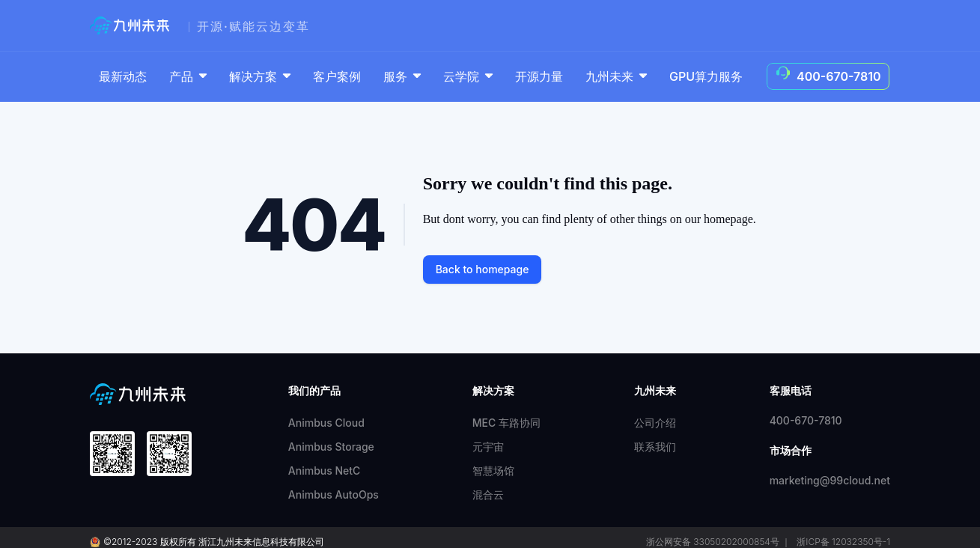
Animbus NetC (325, 471)
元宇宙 (488, 447)
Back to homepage (483, 269)
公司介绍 (655, 423)
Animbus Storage (331, 447)
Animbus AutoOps (334, 494)
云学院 (469, 76)
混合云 (488, 494)
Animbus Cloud (326, 423)
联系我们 (655, 447)
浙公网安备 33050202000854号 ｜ (718, 542)
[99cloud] (133, 25)
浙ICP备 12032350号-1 (843, 542)
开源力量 (539, 76)
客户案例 (337, 76)
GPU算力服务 (706, 76)
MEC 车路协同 (506, 423)
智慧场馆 (493, 471)
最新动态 (123, 76)
